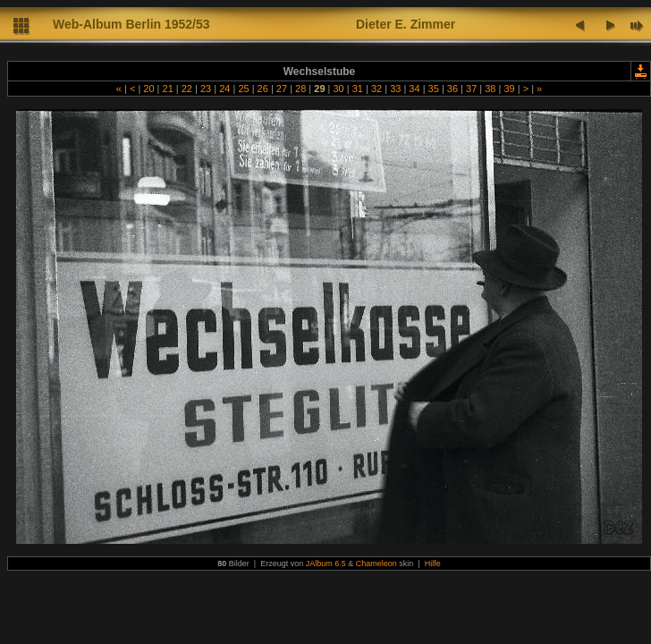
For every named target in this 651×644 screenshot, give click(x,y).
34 (414, 89)
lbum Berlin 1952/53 (151, 24)
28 (300, 89)
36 (452, 89)
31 (358, 89)
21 (167, 89)
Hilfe (433, 563)
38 (490, 89)
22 (187, 89)
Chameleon (376, 563)
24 (224, 89)
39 (509, 89)
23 (206, 89)
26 (263, 89)
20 (148, 89)
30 (338, 89)
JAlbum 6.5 (326, 563)
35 (434, 89)
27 (282, 89)
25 (243, 89)
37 (471, 89)
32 (376, 89)
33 (395, 89)
